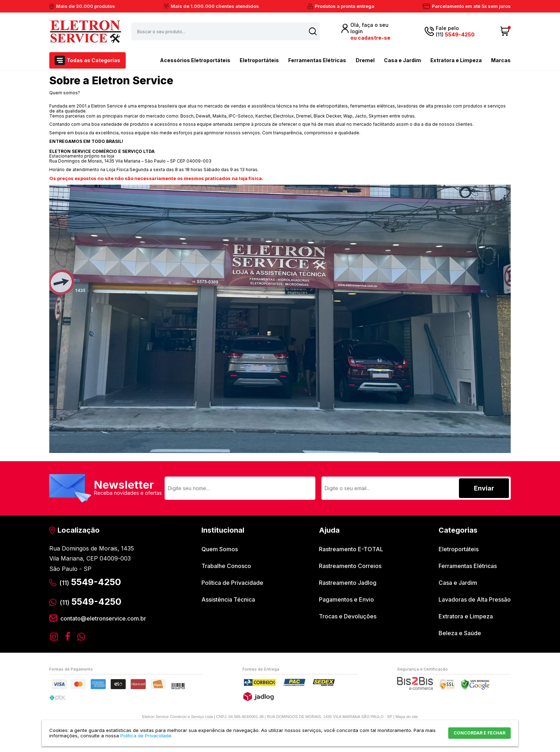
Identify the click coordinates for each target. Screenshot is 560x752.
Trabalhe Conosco (226, 566)
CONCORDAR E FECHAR (479, 733)
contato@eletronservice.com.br (103, 618)
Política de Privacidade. (146, 736)
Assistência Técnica (228, 599)
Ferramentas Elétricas (317, 60)
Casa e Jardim (402, 60)
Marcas (501, 60)
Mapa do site (407, 717)
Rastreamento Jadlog (348, 583)
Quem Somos (220, 549)
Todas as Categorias (94, 60)
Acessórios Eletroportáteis (183, 60)
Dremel (365, 60)
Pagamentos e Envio (346, 599)
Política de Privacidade (232, 583)
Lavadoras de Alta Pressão (475, 599)
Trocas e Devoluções (348, 616)
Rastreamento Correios (350, 566)
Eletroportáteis (259, 60)
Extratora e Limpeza (456, 60)
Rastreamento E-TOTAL (351, 549)
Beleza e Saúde (460, 633)
